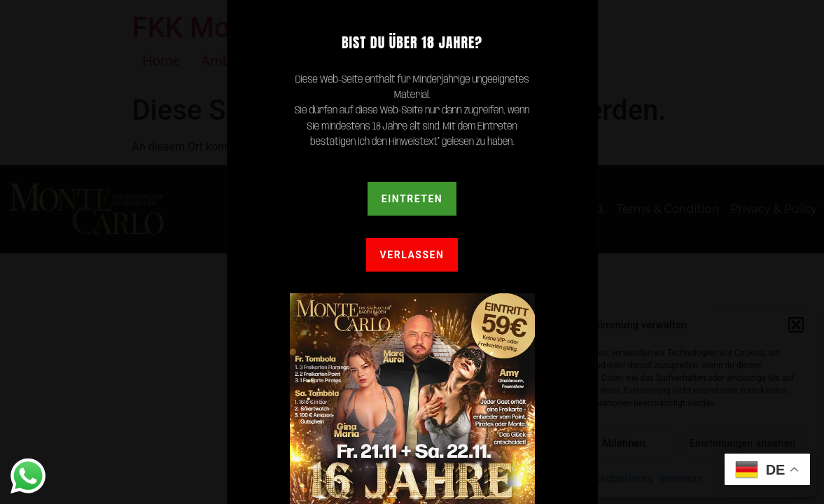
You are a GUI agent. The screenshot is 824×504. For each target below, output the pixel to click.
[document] (412, 252)
